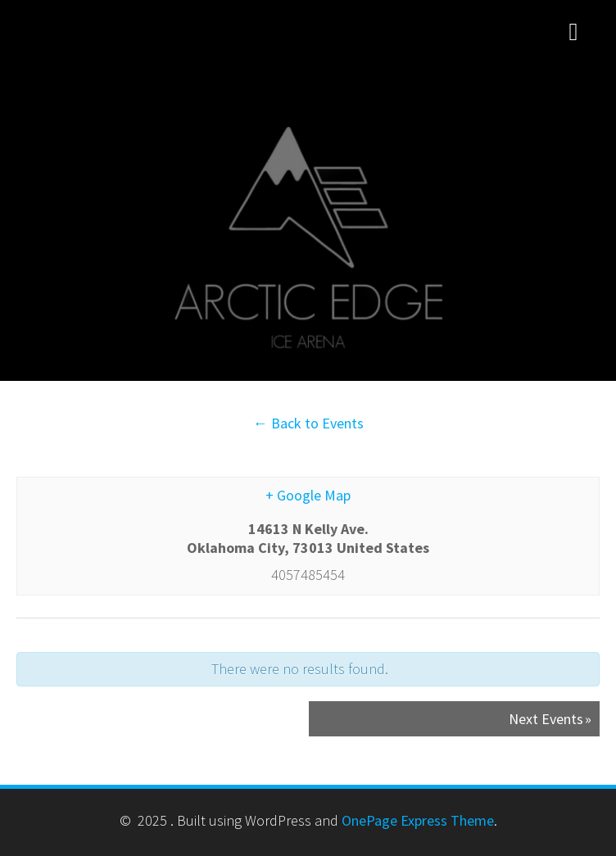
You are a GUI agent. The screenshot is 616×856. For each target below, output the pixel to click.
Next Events (550, 719)
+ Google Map (308, 495)
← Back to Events (308, 423)
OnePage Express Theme (418, 820)
